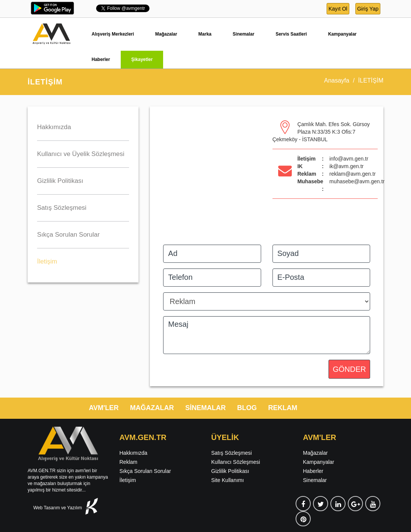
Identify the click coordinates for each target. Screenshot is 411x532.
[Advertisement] (83, 334)
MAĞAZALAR (152, 408)
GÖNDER (349, 369)
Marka (205, 34)
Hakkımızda (134, 453)
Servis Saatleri (291, 34)
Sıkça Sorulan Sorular (145, 471)
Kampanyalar (342, 34)
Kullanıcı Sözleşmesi (236, 462)
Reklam (128, 462)
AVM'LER (104, 408)
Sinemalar (244, 34)
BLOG (247, 408)
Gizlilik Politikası (230, 471)
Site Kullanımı (227, 480)
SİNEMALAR (206, 408)
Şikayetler (142, 59)
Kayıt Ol (338, 9)
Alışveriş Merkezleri (113, 34)
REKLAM (283, 408)
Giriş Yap (368, 9)
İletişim (128, 480)
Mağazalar (166, 34)
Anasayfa (337, 80)
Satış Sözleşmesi (231, 453)
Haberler (101, 59)
